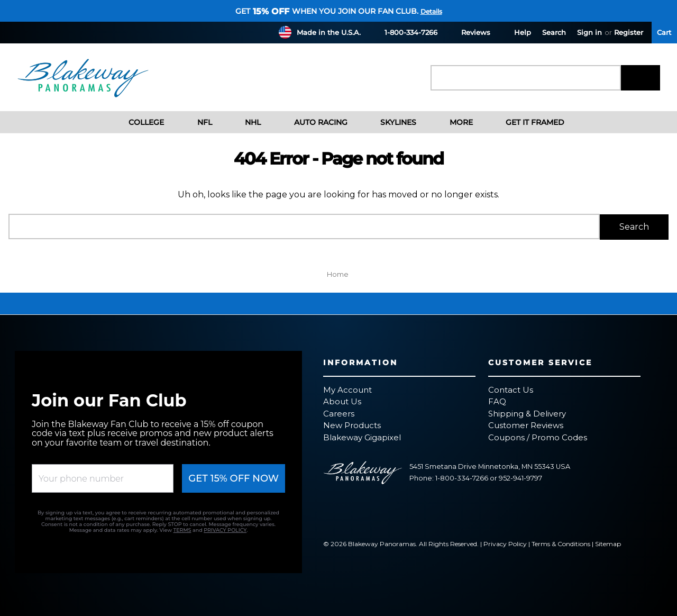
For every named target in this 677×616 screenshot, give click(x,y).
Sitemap (608, 543)
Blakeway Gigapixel (362, 436)
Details (431, 11)
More (453, 122)
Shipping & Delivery (527, 413)
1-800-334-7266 (405, 32)
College (138, 122)
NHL (245, 122)
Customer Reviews (526, 425)
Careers (339, 413)
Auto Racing (312, 122)
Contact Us (511, 389)
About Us (342, 401)
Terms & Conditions (561, 543)
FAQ (497, 401)
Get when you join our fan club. (327, 11)
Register (629, 32)
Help (516, 32)
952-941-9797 (520, 478)
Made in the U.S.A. (329, 32)
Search (554, 32)
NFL (196, 122)
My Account (347, 389)
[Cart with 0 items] (664, 33)
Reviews (469, 32)
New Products (352, 425)
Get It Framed (527, 122)
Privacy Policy (505, 543)
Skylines (390, 122)
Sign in (589, 32)
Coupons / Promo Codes (538, 436)
